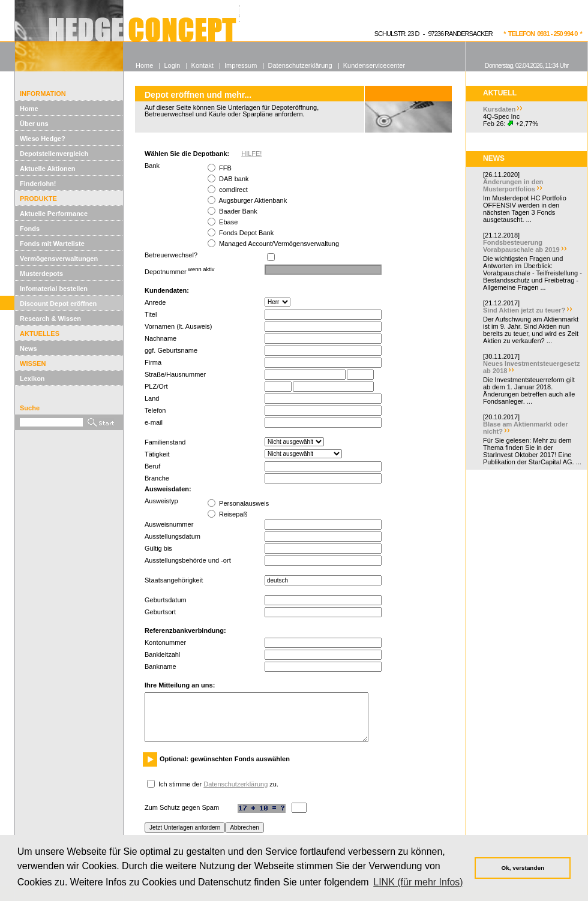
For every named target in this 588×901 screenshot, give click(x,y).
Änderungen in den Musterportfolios (513, 185)
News (28, 349)
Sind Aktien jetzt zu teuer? (524, 310)
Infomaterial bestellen (54, 289)
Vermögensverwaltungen (59, 259)
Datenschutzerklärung (235, 784)
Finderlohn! (38, 184)
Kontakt (202, 65)
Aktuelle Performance (54, 214)
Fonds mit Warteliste (52, 244)
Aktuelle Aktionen (48, 169)
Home (29, 109)
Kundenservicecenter (374, 65)
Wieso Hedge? (43, 139)
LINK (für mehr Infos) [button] (418, 882)
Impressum (241, 65)
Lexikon (32, 379)
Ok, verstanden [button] (523, 868)
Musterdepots (41, 274)
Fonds (30, 229)
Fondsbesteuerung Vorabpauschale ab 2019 (521, 246)
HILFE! (251, 154)
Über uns (34, 124)
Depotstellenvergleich (54, 154)
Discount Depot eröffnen (58, 304)
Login (172, 65)
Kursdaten (499, 109)
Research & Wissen (50, 319)
